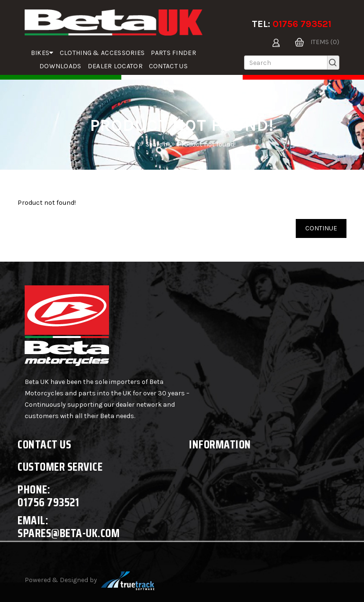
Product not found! (206, 144)
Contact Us (168, 66)
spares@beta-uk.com (68, 533)
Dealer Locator (115, 66)
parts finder (173, 53)
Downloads (60, 66)
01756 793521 (302, 24)
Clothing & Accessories (102, 53)
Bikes (42, 53)
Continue (321, 228)
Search (156, 144)
